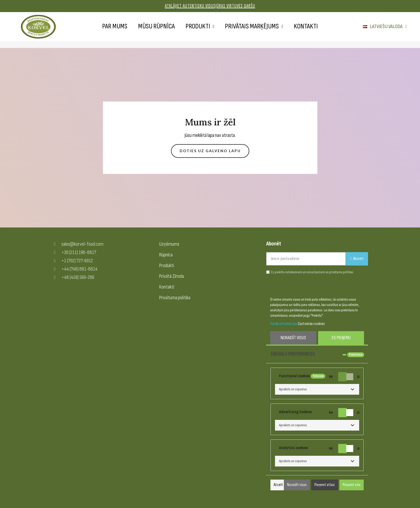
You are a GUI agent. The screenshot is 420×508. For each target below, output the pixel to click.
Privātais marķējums (254, 27)
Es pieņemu (341, 338)
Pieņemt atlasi (325, 485)
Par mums (115, 26)
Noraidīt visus (293, 338)
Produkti (200, 27)
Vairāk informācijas (284, 324)
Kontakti (306, 26)
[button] (210, 151)
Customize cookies (311, 324)
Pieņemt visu (352, 485)
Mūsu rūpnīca (156, 26)
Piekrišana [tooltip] (356, 355)
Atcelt (278, 485)
